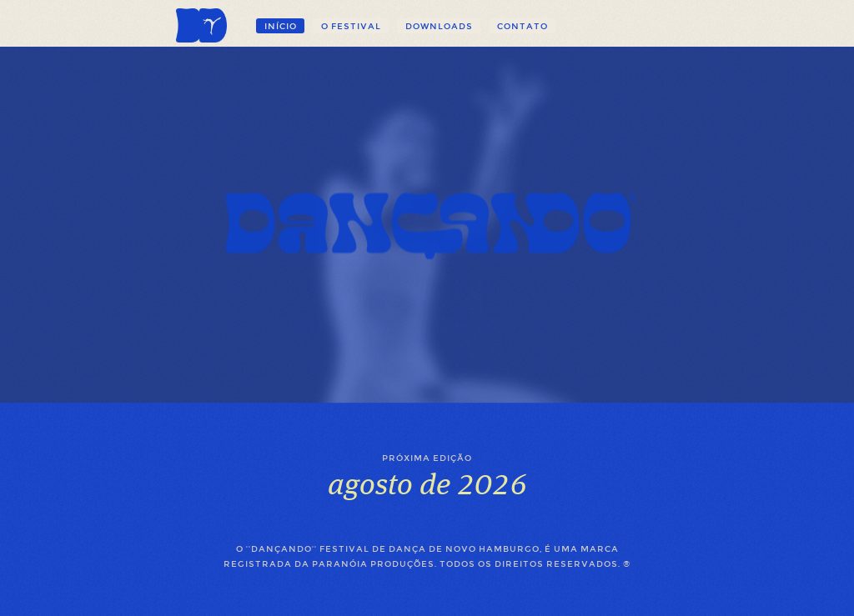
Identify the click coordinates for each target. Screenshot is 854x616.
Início (281, 26)
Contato (522, 26)
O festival (351, 26)
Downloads (439, 26)
